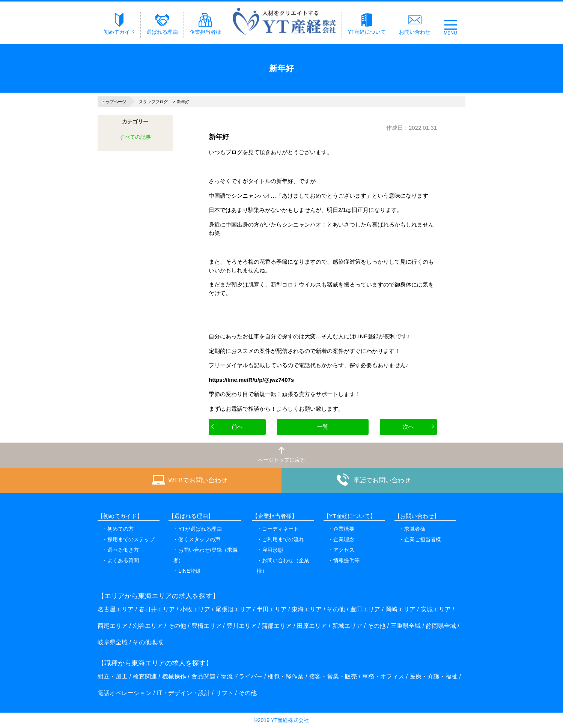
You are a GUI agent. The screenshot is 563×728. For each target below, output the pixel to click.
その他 (336, 609)
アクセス (344, 550)
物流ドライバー (242, 676)
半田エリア (272, 609)
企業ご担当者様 (423, 539)
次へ (408, 427)
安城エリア (436, 609)
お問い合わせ (415, 24)
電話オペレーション (125, 693)
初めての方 (120, 529)
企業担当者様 (205, 24)
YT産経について (367, 24)
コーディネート (280, 529)
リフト (224, 693)
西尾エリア (113, 626)
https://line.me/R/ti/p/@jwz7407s (251, 380)
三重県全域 (406, 626)
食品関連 (203, 676)
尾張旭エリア (233, 609)
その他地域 (148, 642)
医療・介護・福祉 (434, 676)
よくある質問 (123, 560)
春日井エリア (157, 609)
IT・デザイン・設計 (184, 693)
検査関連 (145, 676)
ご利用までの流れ (283, 539)
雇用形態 (272, 550)
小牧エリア (195, 609)
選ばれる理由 (162, 24)
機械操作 (174, 676)
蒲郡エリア (277, 626)
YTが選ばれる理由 (200, 529)
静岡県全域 (441, 626)
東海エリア (307, 609)
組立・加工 (113, 676)
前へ (237, 427)
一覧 (323, 427)
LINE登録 (189, 571)
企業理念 (344, 539)
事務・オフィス (383, 676)
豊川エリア (242, 626)
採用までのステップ (131, 539)
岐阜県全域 (113, 642)
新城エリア (347, 626)
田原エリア (312, 626)
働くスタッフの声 (199, 539)
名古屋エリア (116, 609)
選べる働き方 (123, 550)
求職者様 (415, 529)
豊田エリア (365, 609)
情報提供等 (346, 560)
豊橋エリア (206, 626)
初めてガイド (119, 24)
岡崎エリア (400, 609)
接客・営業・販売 (333, 676)
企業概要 (344, 529)
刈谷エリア (148, 626)
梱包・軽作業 (286, 676)
